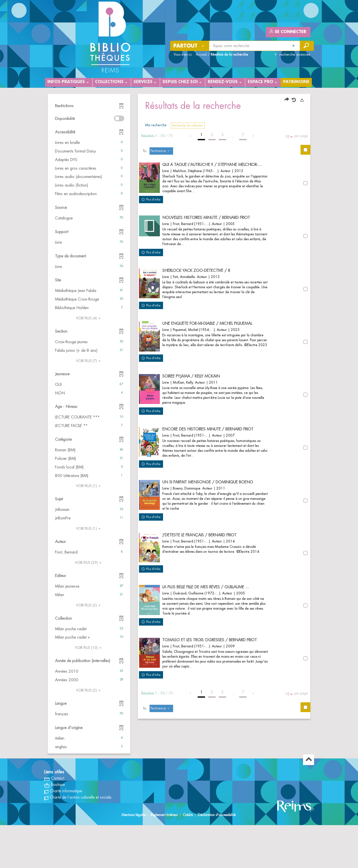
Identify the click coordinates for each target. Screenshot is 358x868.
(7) (89, 361)
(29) (89, 563)
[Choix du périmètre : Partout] (190, 46)
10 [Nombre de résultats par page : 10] (288, 137)
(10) (89, 648)
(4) (89, 318)
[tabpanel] (179, 446)
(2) (89, 605)
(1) (89, 486)
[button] (89, 143)
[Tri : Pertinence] (161, 151)
